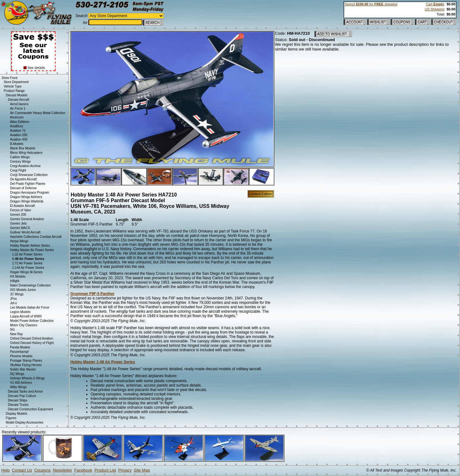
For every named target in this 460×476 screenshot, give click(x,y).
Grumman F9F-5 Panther (93, 294)
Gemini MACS (20, 228)
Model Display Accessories (24, 422)
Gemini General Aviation (27, 219)
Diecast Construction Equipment (30, 409)
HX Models (18, 277)
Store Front (9, 78)
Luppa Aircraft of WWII (26, 316)
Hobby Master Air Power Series (32, 250)
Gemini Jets (18, 223)
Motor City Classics (24, 325)
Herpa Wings (19, 241)
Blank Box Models (23, 148)
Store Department (16, 82)
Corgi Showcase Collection (29, 175)
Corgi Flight (18, 170)
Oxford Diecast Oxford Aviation (32, 338)
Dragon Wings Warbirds (27, 201)
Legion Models (20, 312)
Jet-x (14, 303)
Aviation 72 (18, 131)
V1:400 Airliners (21, 383)
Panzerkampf (19, 352)
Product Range (14, 91)
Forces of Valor (21, 210)
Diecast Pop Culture (22, 396)
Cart (435, 4)
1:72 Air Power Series (27, 263)
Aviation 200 (19, 135)
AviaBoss (17, 126)
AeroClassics (19, 104)
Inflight (15, 281)
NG (12, 330)
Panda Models (20, 347)
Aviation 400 (19, 139)
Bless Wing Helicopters (26, 153)
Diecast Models (16, 95)
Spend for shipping (371, 4)
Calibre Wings (20, 157)
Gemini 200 (18, 215)
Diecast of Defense (24, 188)
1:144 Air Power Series (28, 268)
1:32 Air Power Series (27, 254)
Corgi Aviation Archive (25, 166)
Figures (11, 418)
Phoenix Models (21, 356)
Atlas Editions (20, 122)
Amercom (17, 117)
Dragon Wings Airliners (26, 197)
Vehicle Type (13, 86)
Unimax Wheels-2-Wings (27, 378)
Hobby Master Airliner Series (30, 246)
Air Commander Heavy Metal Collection (38, 113)
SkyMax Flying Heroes (26, 365)
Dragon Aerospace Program (30, 193)
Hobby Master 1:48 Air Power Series (103, 362)
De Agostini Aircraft (23, 179)
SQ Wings (17, 374)
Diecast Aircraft (18, 100)
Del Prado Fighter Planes (28, 184)
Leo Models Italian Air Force (30, 307)
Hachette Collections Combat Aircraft (36, 237)
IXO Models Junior (23, 290)
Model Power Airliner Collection (32, 321)
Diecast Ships (18, 400)
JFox (14, 299)
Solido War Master (23, 369)
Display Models (16, 414)
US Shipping (434, 9)
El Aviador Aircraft (23, 206)
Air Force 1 (18, 108)
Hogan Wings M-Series (26, 272)
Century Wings (21, 162)
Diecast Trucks (18, 405)
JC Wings (17, 294)
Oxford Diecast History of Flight (32, 343)
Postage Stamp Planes (26, 361)
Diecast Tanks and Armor (25, 392)
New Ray (17, 334)
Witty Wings (18, 387)
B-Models (17, 144)
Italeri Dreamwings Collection (31, 285)
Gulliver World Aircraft (25, 232)
